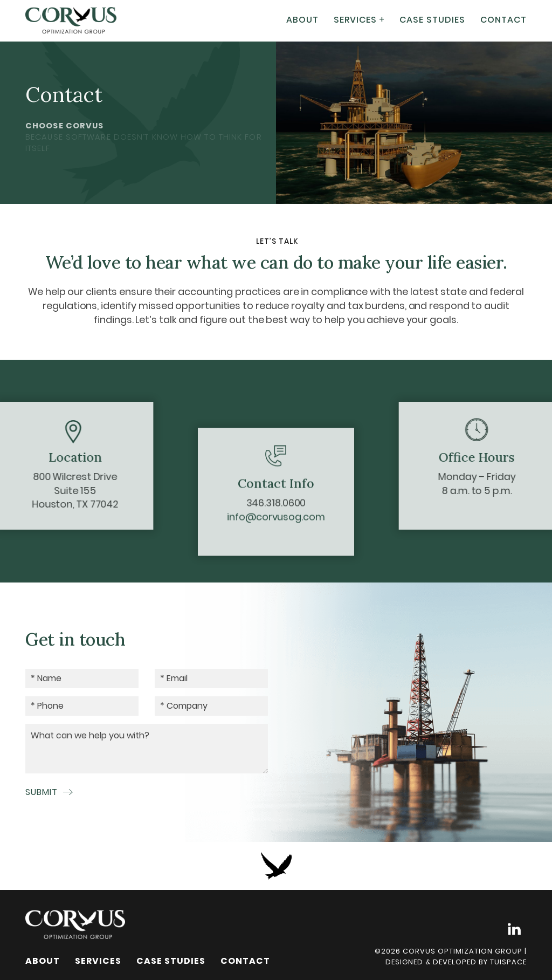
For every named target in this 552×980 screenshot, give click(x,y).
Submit (49, 792)
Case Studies (432, 18)
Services (355, 18)
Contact (503, 18)
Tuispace (508, 962)
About (302, 18)
